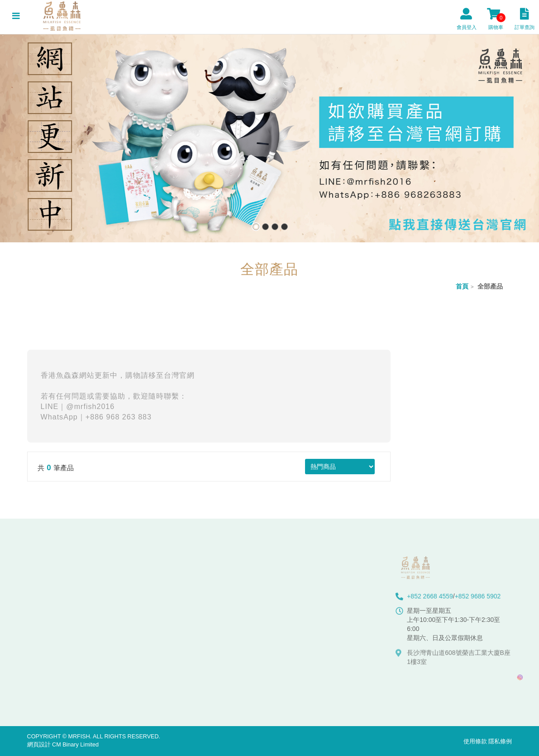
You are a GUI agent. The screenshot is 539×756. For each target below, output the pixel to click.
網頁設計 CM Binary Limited (63, 745)
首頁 (462, 286)
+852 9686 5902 (478, 599)
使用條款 (475, 742)
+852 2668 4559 (430, 599)
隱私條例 (500, 742)
